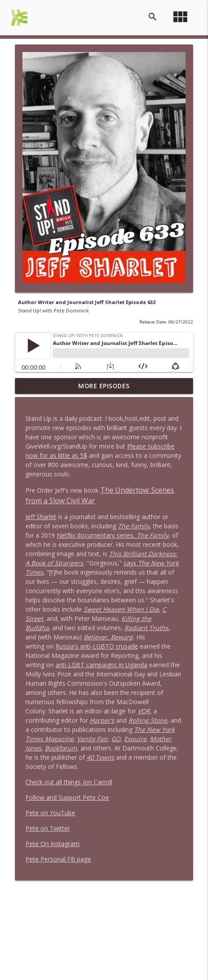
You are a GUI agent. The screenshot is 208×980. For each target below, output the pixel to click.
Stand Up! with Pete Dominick (53, 310)
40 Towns (100, 757)
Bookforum (61, 748)
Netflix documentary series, (113, 535)
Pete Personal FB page (58, 859)
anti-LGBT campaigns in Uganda (101, 665)
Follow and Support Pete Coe (67, 797)
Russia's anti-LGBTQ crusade (97, 646)
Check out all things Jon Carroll (69, 782)
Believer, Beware (108, 637)
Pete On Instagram (53, 844)
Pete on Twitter (48, 828)
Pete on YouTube (50, 813)
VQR (144, 711)
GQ (116, 739)
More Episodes (104, 386)
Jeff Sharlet (41, 517)
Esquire (135, 739)
